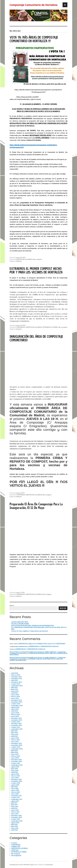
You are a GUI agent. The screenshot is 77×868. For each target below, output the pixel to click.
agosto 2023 (15, 707)
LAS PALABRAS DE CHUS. (20, 622)
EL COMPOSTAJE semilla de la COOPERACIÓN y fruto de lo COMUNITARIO (40, 644)
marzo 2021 (15, 738)
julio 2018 (14, 787)
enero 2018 (15, 794)
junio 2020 (15, 752)
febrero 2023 (16, 715)
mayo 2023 (15, 709)
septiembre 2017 (17, 799)
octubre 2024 (16, 684)
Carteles (14, 843)
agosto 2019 (15, 767)
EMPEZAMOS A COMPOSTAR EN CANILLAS (44, 646)
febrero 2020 (16, 756)
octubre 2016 (16, 819)
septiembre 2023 (17, 706)
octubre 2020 (16, 747)
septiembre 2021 (17, 729)
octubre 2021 (16, 727)
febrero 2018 (15, 792)
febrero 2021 (15, 740)
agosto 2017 (15, 801)
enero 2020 (15, 758)
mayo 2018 (15, 789)
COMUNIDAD (20, 327)
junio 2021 (15, 733)
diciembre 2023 (16, 700)
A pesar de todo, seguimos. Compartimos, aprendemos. (30, 631)
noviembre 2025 (17, 679)
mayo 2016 (15, 828)
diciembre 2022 (16, 718)
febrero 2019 (15, 776)
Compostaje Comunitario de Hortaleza (34, 5)
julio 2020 (14, 751)
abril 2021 (14, 736)
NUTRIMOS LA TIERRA (50, 327)
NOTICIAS (15, 850)
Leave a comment (16, 261)
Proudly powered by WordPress (20, 865)
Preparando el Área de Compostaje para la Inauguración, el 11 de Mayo (36, 506)
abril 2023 (15, 711)
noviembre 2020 (17, 745)
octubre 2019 (16, 763)
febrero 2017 (15, 812)
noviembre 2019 (17, 761)
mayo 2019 (15, 771)
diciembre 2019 (16, 760)
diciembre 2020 (17, 743)
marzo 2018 (15, 790)
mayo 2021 (15, 734)
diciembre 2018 (16, 780)
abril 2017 (14, 808)
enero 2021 (15, 742)
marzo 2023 (15, 713)
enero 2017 (15, 814)
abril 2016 (14, 830)
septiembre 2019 (17, 765)
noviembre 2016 (17, 817)
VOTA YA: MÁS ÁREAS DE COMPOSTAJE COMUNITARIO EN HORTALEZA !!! (34, 39)
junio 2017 (14, 805)
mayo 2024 (15, 691)
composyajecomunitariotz (18, 646)
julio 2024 (14, 688)
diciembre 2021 (16, 724)
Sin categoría (37, 259)
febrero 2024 (16, 697)
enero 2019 (15, 778)
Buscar (12, 605)
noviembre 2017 (16, 796)
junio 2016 (15, 826)
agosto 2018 (15, 785)
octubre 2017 (16, 798)
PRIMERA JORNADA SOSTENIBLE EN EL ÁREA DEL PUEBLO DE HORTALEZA (36, 660)
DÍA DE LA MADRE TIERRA (20, 624)
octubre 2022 (16, 722)
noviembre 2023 (17, 702)
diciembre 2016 (16, 816)
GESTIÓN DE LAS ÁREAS (24, 259)
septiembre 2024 (17, 686)
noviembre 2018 (17, 781)
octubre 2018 (16, 783)
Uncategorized (16, 856)
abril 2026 (15, 673)
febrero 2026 (16, 675)
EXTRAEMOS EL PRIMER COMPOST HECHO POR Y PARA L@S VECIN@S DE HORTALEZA (36, 271)
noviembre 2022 (17, 720)
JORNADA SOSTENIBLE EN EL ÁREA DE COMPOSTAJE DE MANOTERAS (38, 654)
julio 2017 (14, 803)
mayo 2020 (15, 754)
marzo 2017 (15, 810)
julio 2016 (14, 825)
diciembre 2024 (16, 682)
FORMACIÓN (16, 847)
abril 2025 (15, 680)
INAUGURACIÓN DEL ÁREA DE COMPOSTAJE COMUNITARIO (36, 338)
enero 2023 (15, 716)
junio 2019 (15, 769)
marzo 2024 (15, 695)
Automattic (49, 865)
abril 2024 (15, 693)
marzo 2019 (15, 774)
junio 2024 (15, 689)
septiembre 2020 (17, 749)
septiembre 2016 (17, 821)
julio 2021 (14, 731)
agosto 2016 (15, 823)
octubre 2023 (16, 704)
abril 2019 (14, 772)
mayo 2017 (15, 807)
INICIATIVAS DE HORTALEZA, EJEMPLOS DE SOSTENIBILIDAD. (33, 626)
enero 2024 (15, 698)
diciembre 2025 (16, 677)
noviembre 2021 (17, 725)
